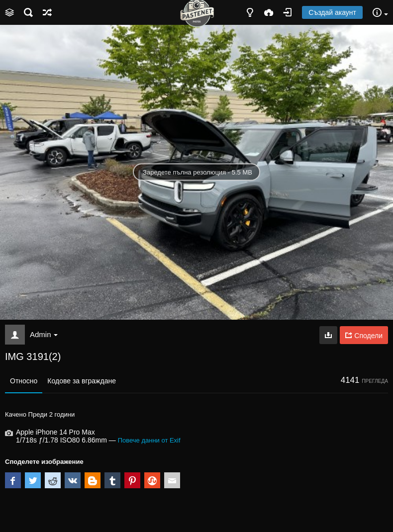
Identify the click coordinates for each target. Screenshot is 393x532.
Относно (24, 381)
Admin (44, 334)
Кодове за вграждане (82, 381)
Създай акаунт (332, 12)
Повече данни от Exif (149, 440)
